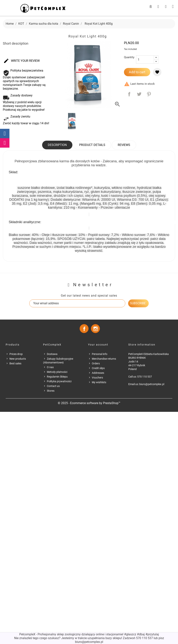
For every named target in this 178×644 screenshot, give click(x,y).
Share (129, 94)
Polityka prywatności (59, 381)
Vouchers (97, 378)
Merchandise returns (104, 359)
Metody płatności (57, 372)
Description (57, 145)
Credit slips (98, 368)
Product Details (92, 145)
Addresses (98, 373)
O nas (50, 367)
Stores (51, 391)
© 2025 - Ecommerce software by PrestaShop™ (89, 403)
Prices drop (16, 354)
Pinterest (149, 94)
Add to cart (137, 72)
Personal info (100, 354)
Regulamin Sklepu (57, 377)
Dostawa (52, 354)
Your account (98, 345)
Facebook (84, 329)
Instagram (95, 329)
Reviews (124, 145)
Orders (96, 363)
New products (18, 359)
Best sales (15, 363)
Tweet (139, 94)
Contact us (53, 386)
